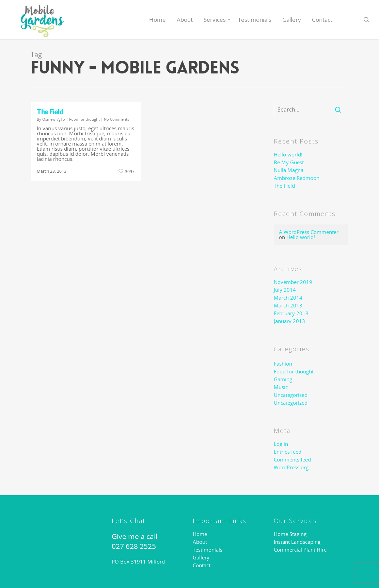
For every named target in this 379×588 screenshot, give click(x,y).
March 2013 (288, 306)
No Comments (116, 119)
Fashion (283, 364)
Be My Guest (289, 162)
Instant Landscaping (297, 542)
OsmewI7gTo (54, 119)
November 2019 (293, 282)
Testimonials (255, 20)
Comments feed (292, 460)
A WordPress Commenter (309, 232)
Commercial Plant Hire (300, 550)
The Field (50, 112)
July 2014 (285, 290)
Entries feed (288, 452)
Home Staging (290, 534)
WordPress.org (291, 467)
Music (281, 387)
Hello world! (288, 155)
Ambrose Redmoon (297, 178)
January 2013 (289, 321)
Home (157, 20)
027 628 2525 (134, 546)
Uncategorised (291, 395)
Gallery (292, 20)
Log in (281, 444)
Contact (322, 20)
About (185, 20)
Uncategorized (291, 403)
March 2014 (288, 298)
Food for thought (84, 119)
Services (217, 20)
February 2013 (291, 313)
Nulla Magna (289, 170)
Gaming (283, 379)
